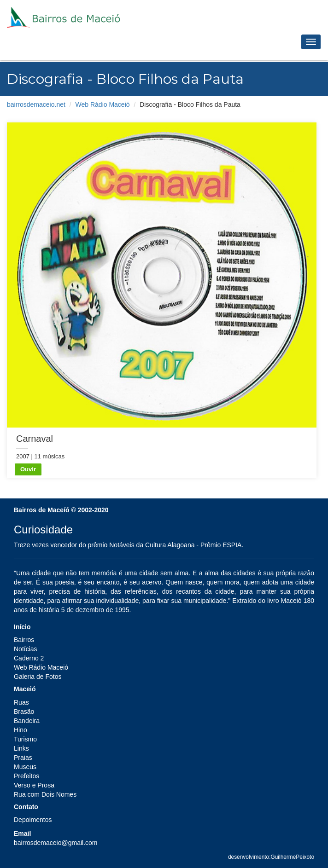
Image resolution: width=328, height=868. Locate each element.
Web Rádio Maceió (103, 104)
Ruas (21, 702)
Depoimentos (33, 820)
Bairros (24, 640)
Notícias (26, 649)
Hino (20, 730)
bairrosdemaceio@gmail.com (56, 843)
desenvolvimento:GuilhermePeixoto (271, 857)
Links (21, 748)
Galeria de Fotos (38, 677)
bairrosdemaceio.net (36, 104)
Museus (25, 767)
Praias (23, 758)
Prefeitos (26, 776)
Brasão (24, 712)
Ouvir (28, 469)
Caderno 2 (29, 658)
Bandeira (27, 721)
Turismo (25, 739)
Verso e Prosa (34, 785)
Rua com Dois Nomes (45, 794)
